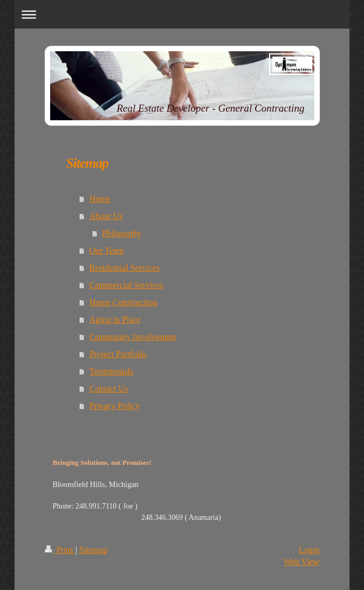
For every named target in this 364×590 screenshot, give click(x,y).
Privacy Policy (115, 406)
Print (60, 550)
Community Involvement (133, 337)
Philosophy (122, 233)
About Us (106, 216)
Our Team (107, 251)
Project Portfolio (118, 354)
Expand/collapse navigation (182, 14)
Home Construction (123, 302)
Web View (301, 562)
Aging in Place (115, 320)
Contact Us (109, 389)
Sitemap (93, 550)
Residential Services (125, 268)
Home (100, 199)
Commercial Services (126, 285)
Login (309, 550)
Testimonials (112, 371)
